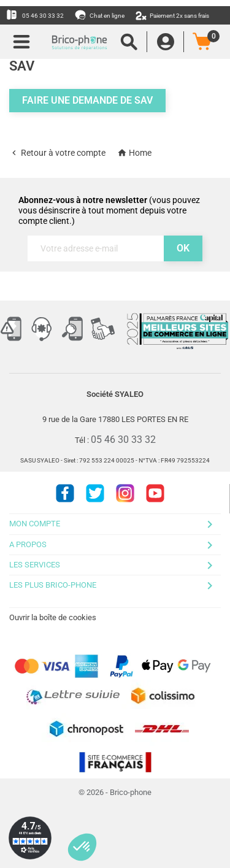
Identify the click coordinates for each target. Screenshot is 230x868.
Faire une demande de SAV (87, 100)
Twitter (95, 493)
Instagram (125, 493)
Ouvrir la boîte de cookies (53, 617)
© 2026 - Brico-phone (115, 792)
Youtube (155, 493)
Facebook (65, 493)
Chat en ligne (100, 15)
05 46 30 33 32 (35, 15)
